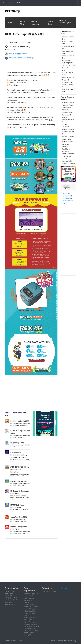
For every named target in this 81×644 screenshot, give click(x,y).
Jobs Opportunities (49, 591)
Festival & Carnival (68, 137)
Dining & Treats (10, 591)
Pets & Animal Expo (69, 77)
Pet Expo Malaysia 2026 (20, 421)
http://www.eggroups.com (18, 54)
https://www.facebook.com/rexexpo (22, 58)
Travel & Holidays (11, 604)
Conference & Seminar (31, 607)
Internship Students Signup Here (65, 23)
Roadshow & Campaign (31, 626)
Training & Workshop (69, 164)
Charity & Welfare (68, 112)
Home (10, 23)
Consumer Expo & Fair (31, 594)
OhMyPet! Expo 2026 (19, 517)
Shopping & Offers (11, 598)
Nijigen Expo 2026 (18, 443)
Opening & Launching (30, 624)
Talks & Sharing (67, 161)
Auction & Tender (68, 105)
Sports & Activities (68, 154)
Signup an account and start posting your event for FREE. (68, 198)
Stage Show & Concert (31, 631)
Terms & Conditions (62, 641)
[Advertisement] (39, 11)
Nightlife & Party (67, 142)
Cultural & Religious (69, 129)
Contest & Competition (31, 609)
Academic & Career (68, 102)
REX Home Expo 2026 (19, 482)
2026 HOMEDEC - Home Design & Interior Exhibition (20, 469)
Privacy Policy (72, 641)
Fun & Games (67, 139)
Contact (53, 641)
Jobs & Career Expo (69, 65)
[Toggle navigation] (75, 3)
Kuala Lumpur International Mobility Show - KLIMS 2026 (19, 455)
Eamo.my (64, 588)
